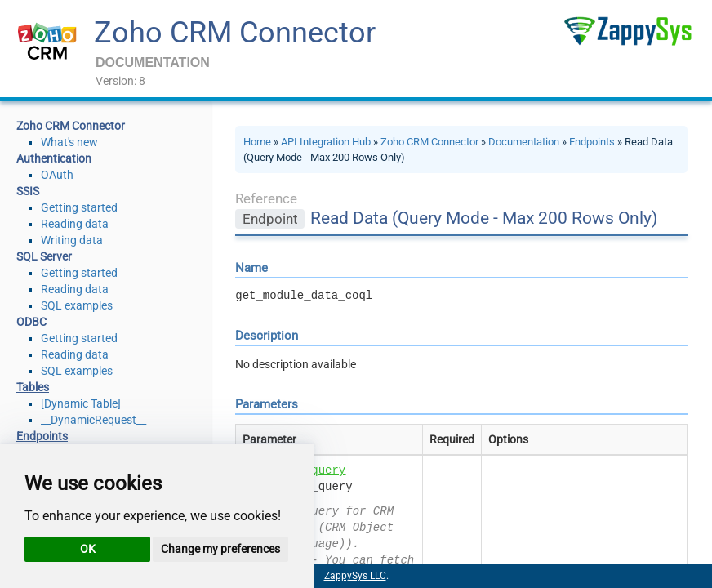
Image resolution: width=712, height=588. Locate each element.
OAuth (57, 175)
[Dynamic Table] (81, 403)
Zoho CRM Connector (235, 33)
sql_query (315, 470)
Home (257, 142)
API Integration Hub (326, 142)
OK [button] (88, 549)
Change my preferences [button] (220, 549)
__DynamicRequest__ (93, 420)
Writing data (72, 240)
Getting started (79, 207)
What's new (69, 142)
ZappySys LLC (355, 576)
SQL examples (77, 305)
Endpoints (592, 142)
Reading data (75, 224)
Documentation (524, 142)
